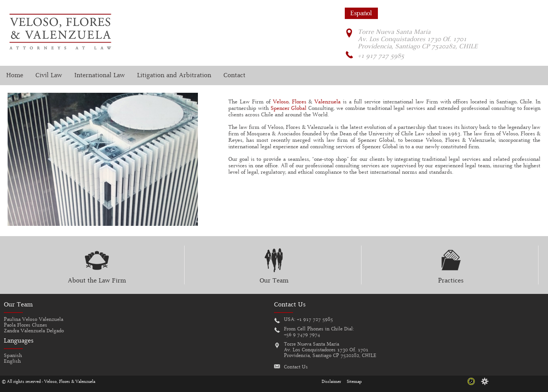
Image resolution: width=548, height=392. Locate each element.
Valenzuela (327, 102)
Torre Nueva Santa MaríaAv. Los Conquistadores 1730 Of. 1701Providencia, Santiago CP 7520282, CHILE (330, 350)
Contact (234, 75)
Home (15, 75)
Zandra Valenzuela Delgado (34, 331)
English (12, 361)
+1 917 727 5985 (315, 320)
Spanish (13, 356)
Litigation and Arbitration (174, 75)
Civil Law (49, 75)
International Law (100, 75)
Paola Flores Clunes (25, 325)
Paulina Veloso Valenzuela (33, 320)
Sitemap (354, 382)
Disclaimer (331, 382)
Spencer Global (289, 109)
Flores (299, 102)
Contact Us (296, 367)
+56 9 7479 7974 (302, 335)
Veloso (281, 102)
